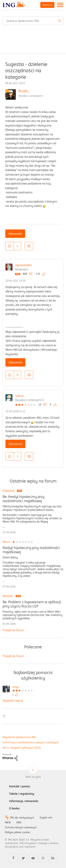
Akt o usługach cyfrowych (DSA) (22, 748)
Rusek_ (24, 91)
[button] (10, 246)
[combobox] (33, 21)
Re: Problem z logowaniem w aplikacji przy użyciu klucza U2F (32, 604)
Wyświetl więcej (13, 701)
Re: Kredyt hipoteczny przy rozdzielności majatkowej (23, 499)
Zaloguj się (47, 5)
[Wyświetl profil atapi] (23, 687)
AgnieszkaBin (23, 265)
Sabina (19, 396)
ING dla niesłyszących (22, 818)
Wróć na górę (33, 777)
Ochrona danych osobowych (21, 827)
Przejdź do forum (13, 630)
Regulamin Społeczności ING (19, 737)
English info (46, 818)
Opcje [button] (29, 246)
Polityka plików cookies (18, 832)
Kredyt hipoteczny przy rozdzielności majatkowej (31, 550)
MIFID (8, 823)
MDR (19, 823)
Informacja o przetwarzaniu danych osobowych (31, 742)
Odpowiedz (15, 234)
